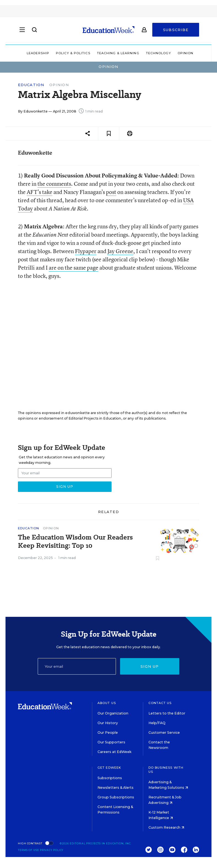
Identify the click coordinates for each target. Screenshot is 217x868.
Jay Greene (120, 251)
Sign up (150, 666)
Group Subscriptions (116, 797)
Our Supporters (111, 742)
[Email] (77, 666)
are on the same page (74, 268)
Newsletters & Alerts (116, 788)
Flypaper (86, 251)
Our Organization (113, 713)
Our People (108, 733)
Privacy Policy (52, 850)
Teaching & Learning (118, 53)
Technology (158, 53)
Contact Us (160, 703)
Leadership (38, 53)
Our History (108, 723)
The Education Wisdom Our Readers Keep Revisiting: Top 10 (75, 541)
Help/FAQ (157, 723)
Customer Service (164, 733)
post (111, 192)
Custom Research (166, 827)
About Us (107, 703)
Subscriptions (110, 778)
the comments (54, 184)
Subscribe (176, 31)
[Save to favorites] (109, 134)
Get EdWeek (109, 768)
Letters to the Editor (167, 713)
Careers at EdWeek (114, 752)
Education (31, 85)
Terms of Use (29, 850)
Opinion (186, 53)
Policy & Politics (73, 53)
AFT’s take (40, 192)
